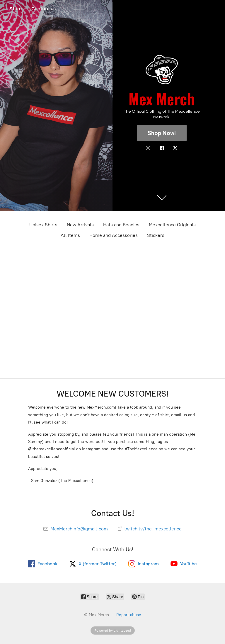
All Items (70, 235)
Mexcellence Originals (172, 225)
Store (16, 9)
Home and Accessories (114, 235)
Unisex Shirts (43, 225)
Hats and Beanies (121, 225)
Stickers (156, 235)
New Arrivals (80, 225)
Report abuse (129, 615)
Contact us (44, 9)
